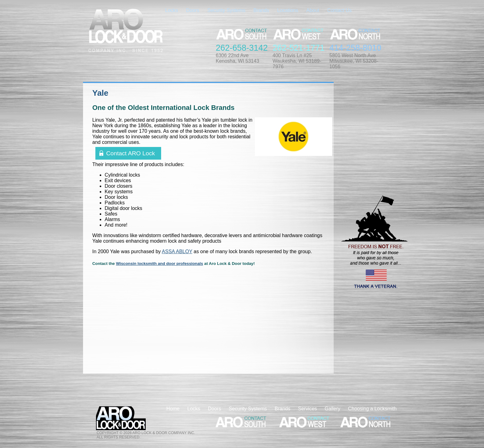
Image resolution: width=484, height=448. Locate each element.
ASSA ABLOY (177, 251)
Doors (193, 10)
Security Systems (226, 10)
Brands (261, 10)
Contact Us (339, 10)
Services (307, 409)
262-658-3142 (242, 48)
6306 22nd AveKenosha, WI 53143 (238, 58)
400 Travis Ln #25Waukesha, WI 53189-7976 (297, 61)
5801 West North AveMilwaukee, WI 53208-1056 (354, 61)
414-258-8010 (355, 48)
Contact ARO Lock (131, 153)
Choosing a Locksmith (372, 409)
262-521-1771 (298, 48)
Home (173, 409)
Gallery (333, 409)
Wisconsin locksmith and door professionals (160, 264)
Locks (172, 10)
